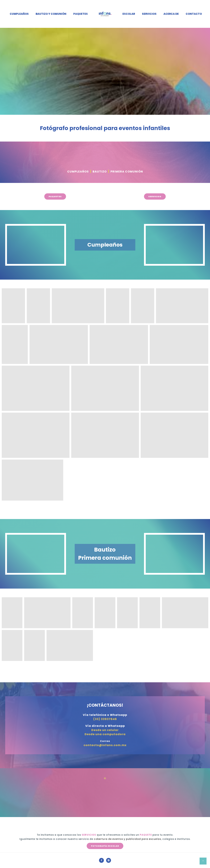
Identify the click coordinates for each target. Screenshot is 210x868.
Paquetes (81, 14)
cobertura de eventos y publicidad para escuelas (127, 839)
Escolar (129, 14)
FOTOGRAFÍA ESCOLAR (105, 846)
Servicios (149, 14)
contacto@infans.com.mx (105, 745)
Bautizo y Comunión (51, 14)
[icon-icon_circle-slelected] (105, 778)
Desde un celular (105, 730)
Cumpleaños (19, 14)
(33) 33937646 (105, 719)
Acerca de (171, 14)
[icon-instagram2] (109, 860)
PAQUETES (55, 196)
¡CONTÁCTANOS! (105, 705)
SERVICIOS (155, 196)
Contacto (194, 14)
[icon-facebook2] (102, 860)
